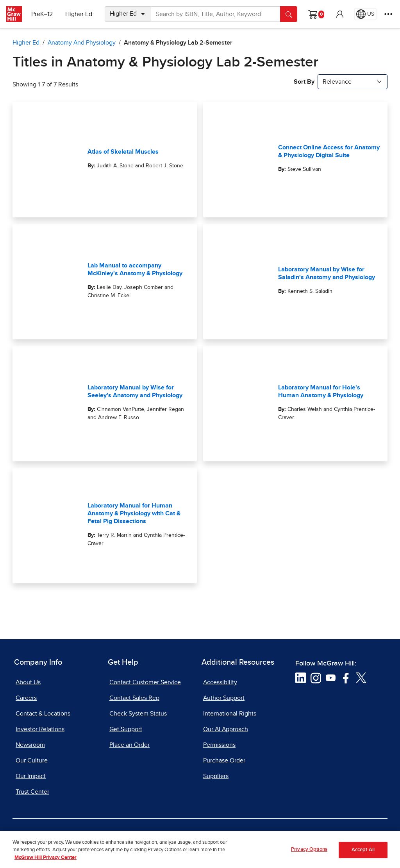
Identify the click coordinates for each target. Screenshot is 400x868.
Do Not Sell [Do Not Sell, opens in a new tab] (171, 836)
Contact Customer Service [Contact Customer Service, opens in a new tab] (145, 682)
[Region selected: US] (365, 14)
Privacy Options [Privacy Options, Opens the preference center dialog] (309, 856)
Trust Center (32, 792)
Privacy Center (121, 836)
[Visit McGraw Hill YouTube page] (331, 678)
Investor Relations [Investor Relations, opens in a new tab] (40, 729)
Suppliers (216, 776)
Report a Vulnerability (230, 836)
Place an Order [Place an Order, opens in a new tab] (129, 745)
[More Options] (388, 14)
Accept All (363, 857)
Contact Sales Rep (134, 698)
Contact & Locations (43, 714)
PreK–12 (42, 14)
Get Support (126, 729)
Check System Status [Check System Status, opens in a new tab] (138, 714)
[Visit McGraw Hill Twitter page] (361, 678)
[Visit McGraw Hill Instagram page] (316, 678)
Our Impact (31, 776)
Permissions (219, 745)
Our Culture (32, 760)
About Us (28, 682)
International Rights (230, 714)
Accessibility (220, 682)
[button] (340, 14)
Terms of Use (69, 836)
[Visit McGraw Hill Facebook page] (346, 678)
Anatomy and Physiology (82, 43)
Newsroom (30, 745)
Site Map (337, 836)
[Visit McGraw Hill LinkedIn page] (301, 678)
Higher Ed (79, 14)
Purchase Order (224, 760)
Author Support (224, 698)
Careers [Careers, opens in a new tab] (26, 698)
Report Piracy (292, 836)
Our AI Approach (226, 729)
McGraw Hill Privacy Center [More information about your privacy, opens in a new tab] (46, 865)
